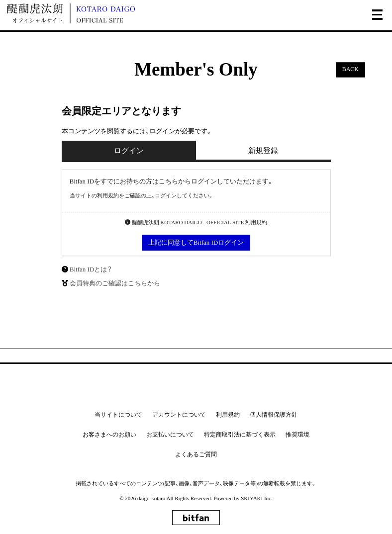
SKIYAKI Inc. (257, 498)
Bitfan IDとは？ (91, 269)
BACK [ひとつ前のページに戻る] (350, 70)
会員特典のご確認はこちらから (115, 283)
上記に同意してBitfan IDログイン (196, 242)
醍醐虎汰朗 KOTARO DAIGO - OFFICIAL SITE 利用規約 (196, 222)
